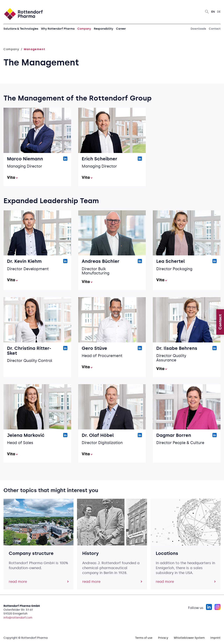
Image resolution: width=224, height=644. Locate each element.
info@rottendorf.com (18, 618)
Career (121, 29)
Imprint (215, 638)
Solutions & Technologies (21, 29)
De (219, 12)
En (213, 12)
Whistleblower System (189, 638)
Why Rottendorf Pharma (58, 29)
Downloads (198, 29)
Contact (215, 29)
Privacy (163, 638)
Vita (11, 178)
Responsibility (104, 29)
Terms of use (144, 638)
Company (84, 29)
